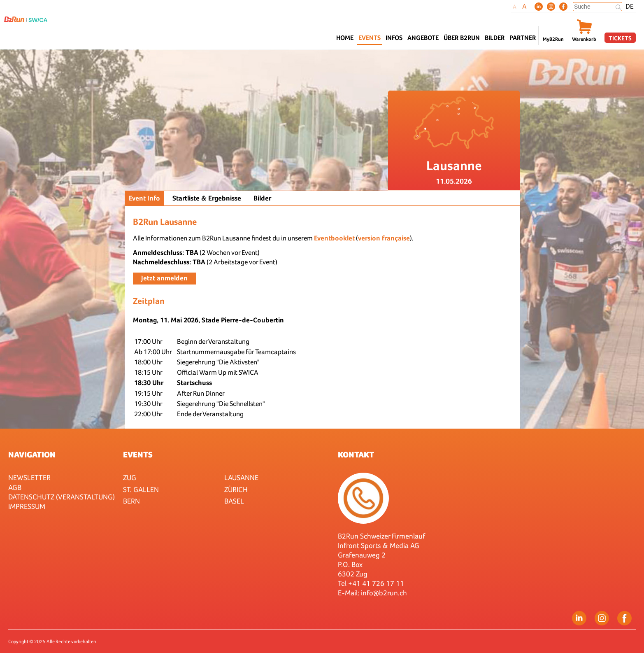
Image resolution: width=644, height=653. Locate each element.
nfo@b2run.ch (385, 593)
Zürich (236, 489)
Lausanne (241, 477)
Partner (523, 38)
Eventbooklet (334, 238)
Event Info (144, 198)
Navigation (32, 455)
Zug (130, 477)
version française (384, 238)
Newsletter (29, 477)
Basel (234, 501)
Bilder (495, 38)
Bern (131, 501)
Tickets (620, 38)
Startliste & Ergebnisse (207, 198)
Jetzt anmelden (164, 278)
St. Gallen (141, 489)
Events (138, 455)
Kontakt (356, 455)
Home (345, 38)
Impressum (27, 506)
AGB (15, 487)
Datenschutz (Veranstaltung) (62, 497)
